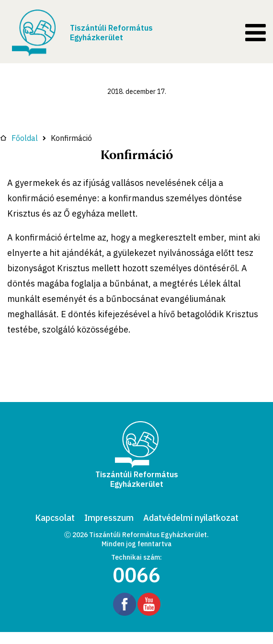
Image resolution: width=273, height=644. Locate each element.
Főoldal (19, 138)
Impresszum (109, 518)
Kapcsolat (55, 518)
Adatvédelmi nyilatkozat (191, 518)
